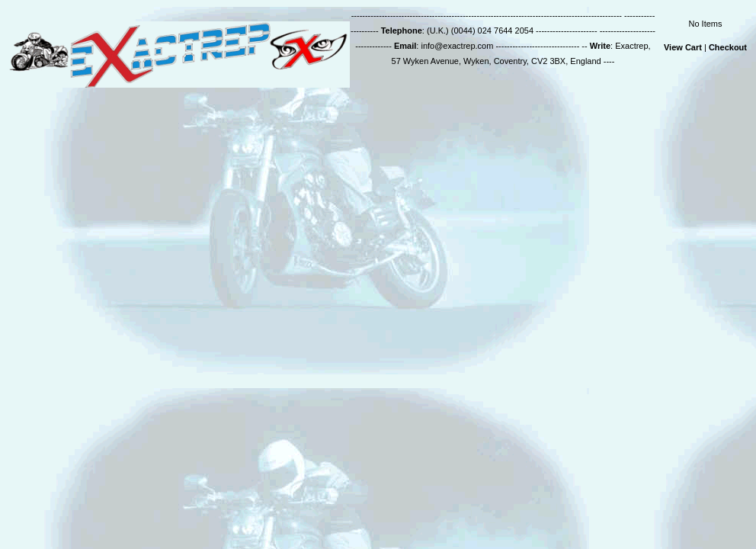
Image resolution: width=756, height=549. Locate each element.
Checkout (728, 47)
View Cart (683, 47)
